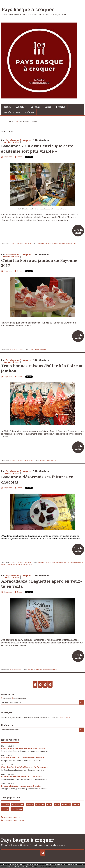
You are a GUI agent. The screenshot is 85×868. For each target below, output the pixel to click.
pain (36, 669)
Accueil (7, 107)
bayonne (62, 244)
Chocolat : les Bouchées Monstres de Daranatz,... (25, 767)
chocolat (41, 244)
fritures (60, 562)
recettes (54, 669)
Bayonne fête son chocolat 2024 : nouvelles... (22, 777)
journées (69, 244)
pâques (54, 562)
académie (55, 244)
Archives (29, 112)
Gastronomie (29, 460)
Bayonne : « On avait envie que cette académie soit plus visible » (37, 148)
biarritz (30, 804)
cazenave (48, 244)
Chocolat (35, 107)
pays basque (17, 809)
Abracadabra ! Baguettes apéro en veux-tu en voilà (41, 584)
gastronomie (18, 804)
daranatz (80, 562)
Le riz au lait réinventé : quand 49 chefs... (21, 786)
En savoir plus (29, 866)
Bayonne (20, 244)
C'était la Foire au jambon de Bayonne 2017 (39, 263)
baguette (31, 669)
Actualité (21, 107)
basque (76, 804)
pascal (15, 565)
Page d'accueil (24, 122)
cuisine (5, 809)
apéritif (48, 669)
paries (3, 565)
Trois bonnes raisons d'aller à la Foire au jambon (42, 368)
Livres (48, 107)
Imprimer (6, 157)
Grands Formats (12, 112)
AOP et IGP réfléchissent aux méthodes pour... (23, 758)
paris (57, 804)
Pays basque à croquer (28, 9)
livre (49, 804)
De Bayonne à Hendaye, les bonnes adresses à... (24, 748)
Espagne (61, 107)
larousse (42, 669)
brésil (75, 244)
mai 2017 (35, 122)
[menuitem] (7, 107)
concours (40, 804)
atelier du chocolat (25, 565)
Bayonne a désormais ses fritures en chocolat (37, 479)
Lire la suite (78, 231)
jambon (37, 349)
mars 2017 (13, 122)
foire (32, 349)
